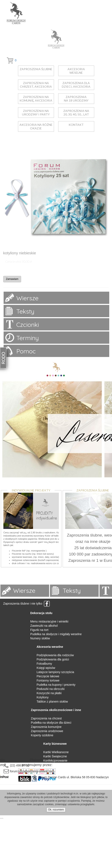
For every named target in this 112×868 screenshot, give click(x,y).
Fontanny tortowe (48, 680)
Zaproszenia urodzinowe (47, 731)
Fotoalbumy (44, 664)
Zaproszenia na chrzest (46, 718)
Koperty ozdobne (42, 735)
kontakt (76, 125)
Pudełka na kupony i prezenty (56, 685)
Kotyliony (43, 697)
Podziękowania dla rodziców (55, 655)
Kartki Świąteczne (55, 756)
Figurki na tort (39, 630)
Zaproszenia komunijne (46, 727)
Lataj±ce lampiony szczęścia (55, 672)
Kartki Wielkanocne (56, 752)
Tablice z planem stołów (52, 702)
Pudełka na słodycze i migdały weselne (56, 634)
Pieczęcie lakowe (48, 676)
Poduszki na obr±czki (51, 689)
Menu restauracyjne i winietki (49, 621)
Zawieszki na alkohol (44, 626)
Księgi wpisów (46, 668)
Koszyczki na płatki (49, 693)
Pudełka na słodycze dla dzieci (51, 723)
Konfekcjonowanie (55, 761)
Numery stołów (40, 638)
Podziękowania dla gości (53, 659)
